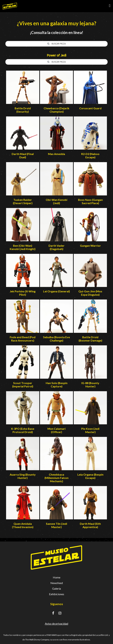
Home (57, 577)
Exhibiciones (57, 594)
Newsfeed (57, 583)
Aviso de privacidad (56, 624)
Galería (56, 588)
